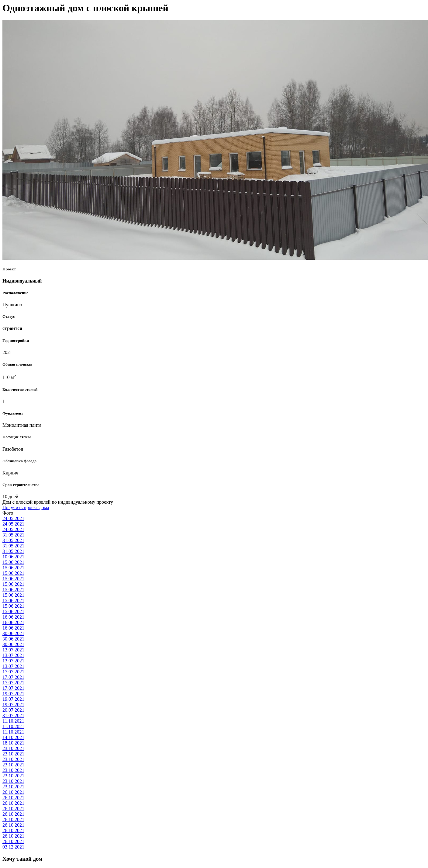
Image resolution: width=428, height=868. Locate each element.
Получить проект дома (26, 507)
